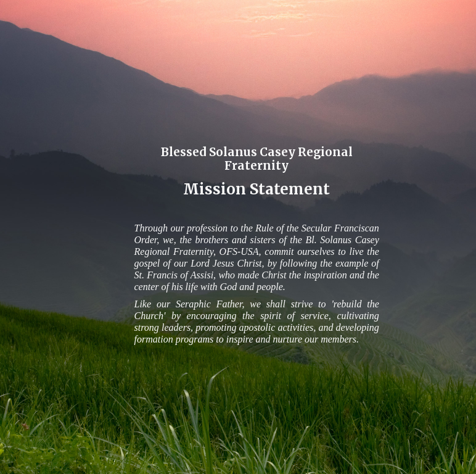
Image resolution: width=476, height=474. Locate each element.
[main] (257, 169)
